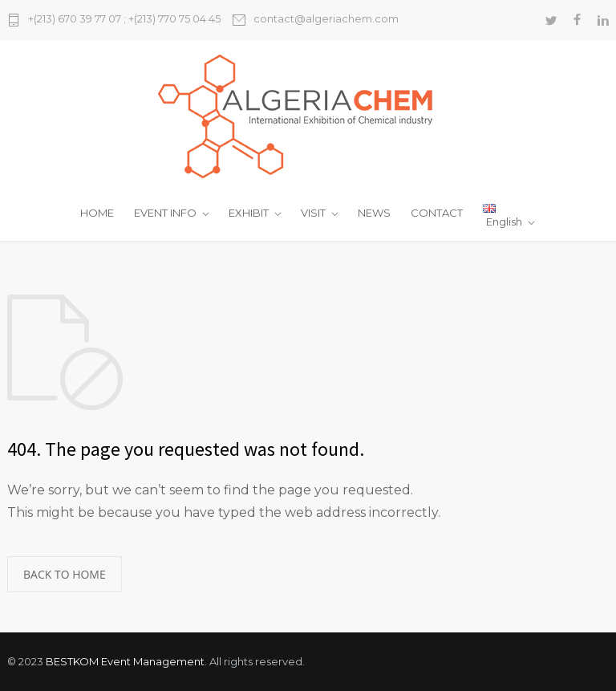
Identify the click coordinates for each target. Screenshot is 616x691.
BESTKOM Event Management (125, 661)
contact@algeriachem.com (326, 19)
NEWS (374, 213)
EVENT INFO (165, 213)
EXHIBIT (249, 213)
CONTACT (437, 213)
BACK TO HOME (65, 574)
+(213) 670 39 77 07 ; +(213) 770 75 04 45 (124, 19)
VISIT (313, 213)
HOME (97, 213)
